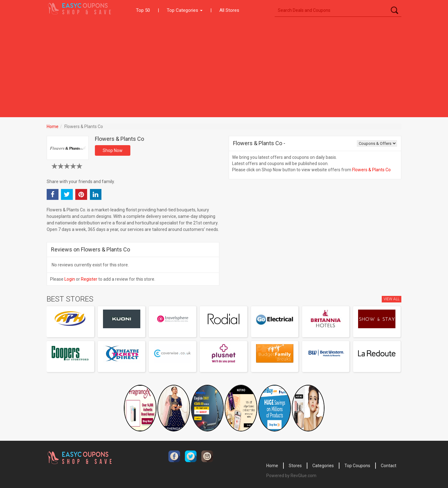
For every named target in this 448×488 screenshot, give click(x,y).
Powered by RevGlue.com (291, 476)
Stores (295, 466)
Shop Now (113, 150)
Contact (389, 466)
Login (70, 279)
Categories (323, 466)
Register (89, 279)
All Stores (229, 10)
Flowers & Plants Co (371, 170)
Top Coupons (357, 466)
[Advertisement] (224, 67)
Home (53, 127)
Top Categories (185, 10)
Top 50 (143, 10)
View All (392, 299)
